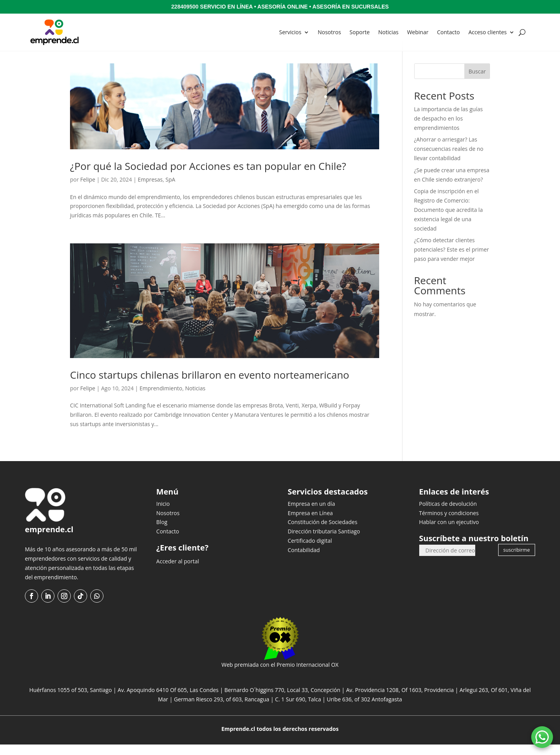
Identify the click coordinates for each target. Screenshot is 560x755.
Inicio (163, 514)
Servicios (290, 32)
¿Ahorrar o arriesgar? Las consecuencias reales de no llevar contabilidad (449, 159)
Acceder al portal (178, 572)
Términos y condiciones (449, 523)
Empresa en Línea (310, 523)
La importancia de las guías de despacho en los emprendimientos (449, 129)
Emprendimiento (161, 399)
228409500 (185, 7)
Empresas (150, 190)
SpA (171, 190)
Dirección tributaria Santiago (324, 542)
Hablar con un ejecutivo (449, 532)
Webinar (418, 32)
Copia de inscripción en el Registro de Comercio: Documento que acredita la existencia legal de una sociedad (449, 220)
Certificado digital (310, 551)
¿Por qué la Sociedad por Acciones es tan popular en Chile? (208, 177)
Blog (162, 532)
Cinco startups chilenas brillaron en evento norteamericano (210, 385)
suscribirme (516, 560)
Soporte (360, 32)
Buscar (477, 82)
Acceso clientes (487, 32)
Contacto (449, 32)
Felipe (88, 190)
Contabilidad (304, 560)
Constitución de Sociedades (323, 532)
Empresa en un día (311, 514)
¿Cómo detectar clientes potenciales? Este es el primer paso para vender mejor (452, 260)
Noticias (388, 32)
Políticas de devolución (448, 514)
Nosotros (329, 32)
